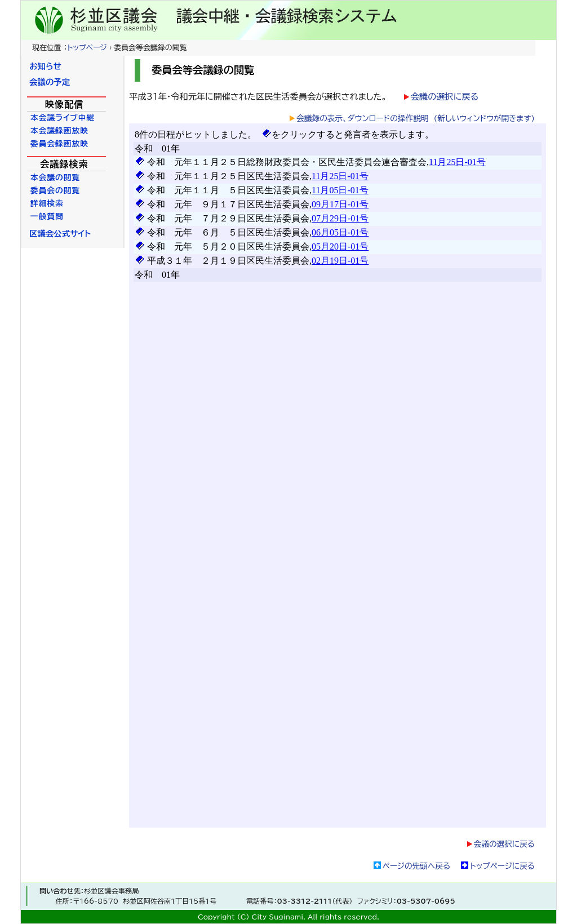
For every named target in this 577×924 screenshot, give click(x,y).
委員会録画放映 (59, 144)
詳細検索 (47, 203)
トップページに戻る (502, 866)
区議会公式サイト (60, 234)
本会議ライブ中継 (63, 118)
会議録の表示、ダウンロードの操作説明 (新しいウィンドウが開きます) (416, 118)
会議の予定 (50, 82)
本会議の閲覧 (55, 177)
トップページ (87, 48)
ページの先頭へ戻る (416, 866)
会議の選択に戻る (445, 97)
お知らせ (45, 66)
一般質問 (47, 216)
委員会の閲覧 (55, 190)
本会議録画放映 (59, 131)
